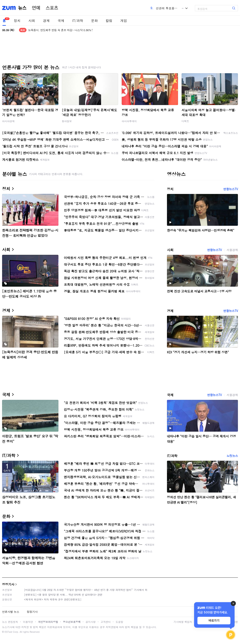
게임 (124, 21)
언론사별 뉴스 (11, 612)
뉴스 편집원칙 (10, 622)
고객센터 (106, 622)
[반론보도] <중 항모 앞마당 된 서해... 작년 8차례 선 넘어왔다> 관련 (63, 595)
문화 (94, 21)
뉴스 (22, 8)
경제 (46, 21)
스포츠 (52, 8)
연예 (36, 8)
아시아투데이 (129, 121)
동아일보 (67, 121)
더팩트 (185, 121)
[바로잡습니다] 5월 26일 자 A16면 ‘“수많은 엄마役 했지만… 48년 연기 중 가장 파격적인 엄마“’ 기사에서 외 (86, 590)
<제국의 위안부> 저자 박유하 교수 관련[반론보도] (53, 599)
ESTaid (8, 632)
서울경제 (232, 250)
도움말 (119, 622)
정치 (17, 21)
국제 (61, 21)
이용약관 (28, 622)
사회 (32, 21)
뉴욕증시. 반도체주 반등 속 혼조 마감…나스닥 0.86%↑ (61, 30)
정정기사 (8, 584)
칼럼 (109, 21)
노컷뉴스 (232, 456)
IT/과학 (78, 21)
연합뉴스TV (231, 189)
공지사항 (91, 622)
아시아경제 (8, 121)
